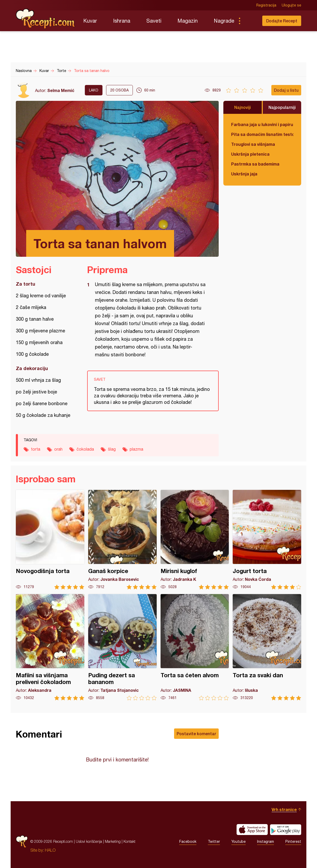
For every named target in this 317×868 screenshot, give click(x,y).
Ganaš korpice (122, 540)
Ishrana (122, 21)
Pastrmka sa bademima (255, 164)
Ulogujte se (291, 5)
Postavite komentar (196, 734)
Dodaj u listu (286, 90)
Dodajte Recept (282, 21)
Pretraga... (250, 21)
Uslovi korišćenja (89, 841)
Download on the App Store (252, 830)
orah (58, 449)
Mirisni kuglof (195, 540)
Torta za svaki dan (267, 647)
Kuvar (90, 21)
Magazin (188, 21)
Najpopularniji (282, 107)
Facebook (188, 841)
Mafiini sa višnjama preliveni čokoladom (50, 647)
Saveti (154, 21)
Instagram (266, 841)
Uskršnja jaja (244, 174)
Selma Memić (61, 90)
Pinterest (293, 841)
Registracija (266, 5)
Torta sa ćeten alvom (195, 647)
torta (36, 449)
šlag (112, 449)
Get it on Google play (286, 830)
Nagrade (224, 21)
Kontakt (129, 841)
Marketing (113, 841)
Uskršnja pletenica (250, 154)
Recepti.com (46, 19)
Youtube (239, 841)
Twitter (214, 841)
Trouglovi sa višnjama (253, 144)
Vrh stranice (284, 809)
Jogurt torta (267, 540)
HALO (50, 850)
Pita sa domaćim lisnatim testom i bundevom (262, 134)
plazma (136, 449)
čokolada (85, 449)
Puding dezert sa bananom (122, 647)
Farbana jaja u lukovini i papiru (262, 124)
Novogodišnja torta (50, 540)
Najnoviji (243, 107)
